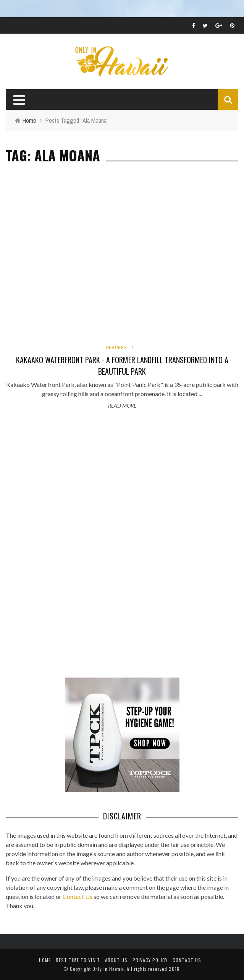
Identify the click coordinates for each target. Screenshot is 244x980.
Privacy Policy (150, 960)
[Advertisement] (63, 544)
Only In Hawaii (108, 969)
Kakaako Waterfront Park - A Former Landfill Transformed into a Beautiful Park (122, 366)
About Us (116, 960)
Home (45, 960)
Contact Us (78, 896)
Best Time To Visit (78, 960)
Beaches (117, 348)
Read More (122, 405)
